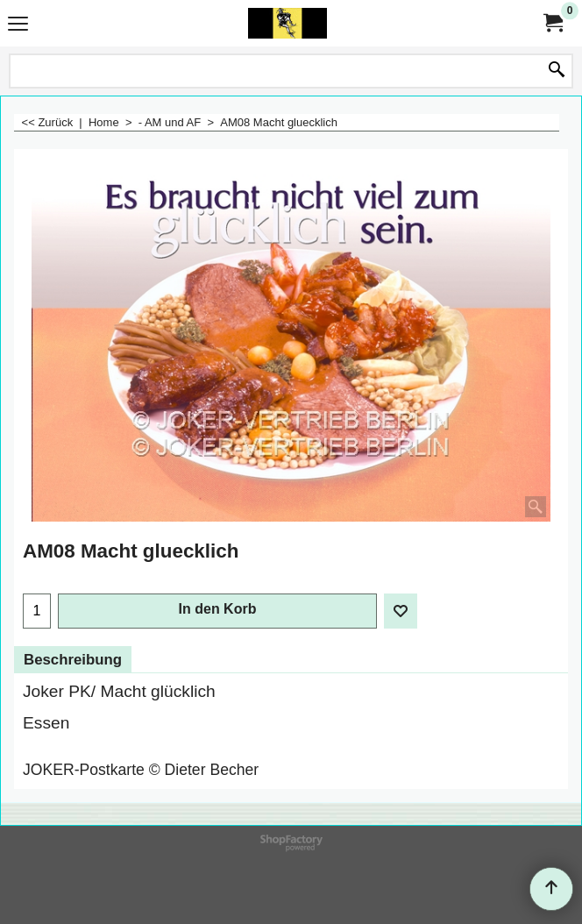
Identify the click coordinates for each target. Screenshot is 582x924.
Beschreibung (73, 660)
